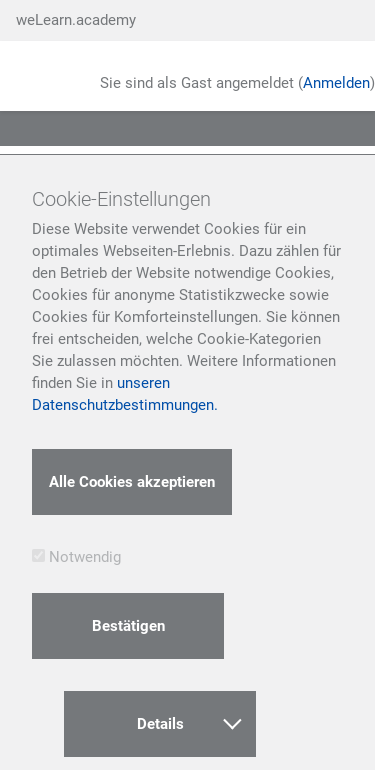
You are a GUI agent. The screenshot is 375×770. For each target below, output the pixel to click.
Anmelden (336, 83)
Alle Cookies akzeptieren (132, 482)
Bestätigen (128, 626)
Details (189, 721)
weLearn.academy (76, 20)
